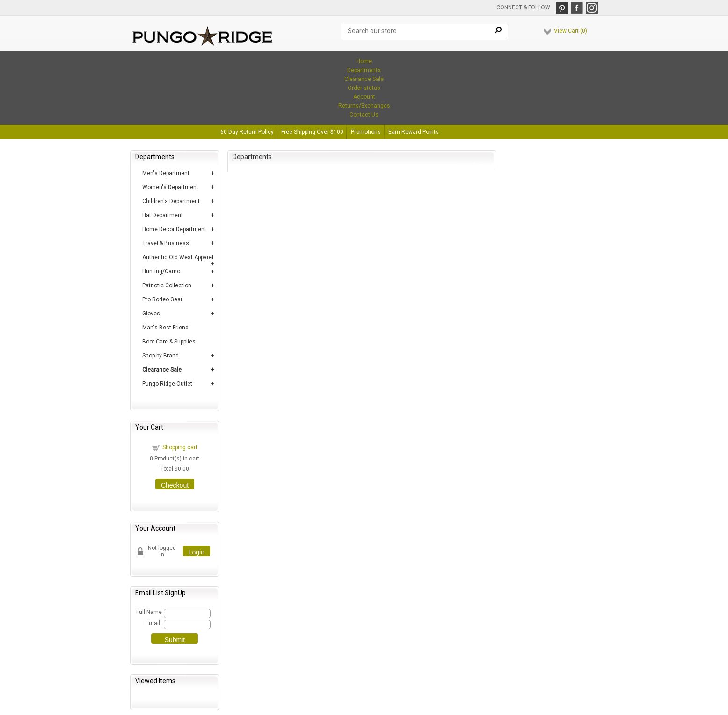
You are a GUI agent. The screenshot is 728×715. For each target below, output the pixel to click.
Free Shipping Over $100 (312, 132)
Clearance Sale (364, 79)
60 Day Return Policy (247, 132)
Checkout (175, 485)
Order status (364, 88)
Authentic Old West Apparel (178, 257)
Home (364, 61)
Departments (364, 70)
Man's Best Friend (165, 328)
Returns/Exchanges (364, 106)
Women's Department (170, 187)
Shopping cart (180, 447)
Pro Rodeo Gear (162, 299)
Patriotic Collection (167, 285)
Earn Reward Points (414, 132)
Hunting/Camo (161, 271)
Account (364, 97)
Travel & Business (166, 243)
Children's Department (171, 201)
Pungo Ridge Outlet (167, 384)
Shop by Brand (160, 356)
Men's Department (166, 173)
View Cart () (571, 31)
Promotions (366, 132)
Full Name (149, 612)
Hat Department (163, 215)
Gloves (151, 314)
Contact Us (364, 115)
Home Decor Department (174, 229)
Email (153, 623)
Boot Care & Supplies (169, 342)
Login (197, 552)
